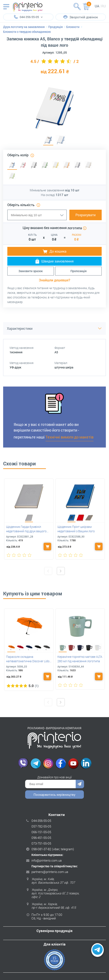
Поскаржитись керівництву (54, 795)
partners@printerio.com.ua (50, 872)
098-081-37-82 (41, 849)
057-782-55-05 (41, 826)
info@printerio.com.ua (47, 860)
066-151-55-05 (41, 832)
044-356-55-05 (41, 821)
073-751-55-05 (41, 843)
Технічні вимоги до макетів (69, 437)
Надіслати (80, 784)
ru (104, 6)
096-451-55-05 (41, 838)
